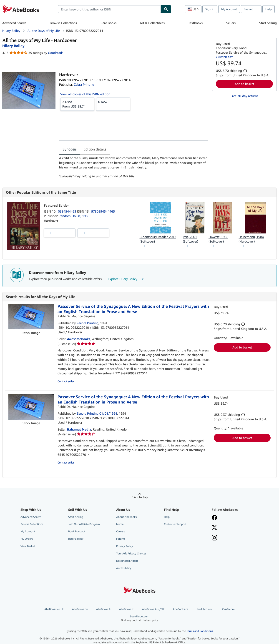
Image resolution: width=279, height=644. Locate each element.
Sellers (231, 23)
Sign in (210, 9)
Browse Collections (63, 23)
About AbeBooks (126, 517)
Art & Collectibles (152, 23)
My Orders (27, 539)
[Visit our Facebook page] (214, 518)
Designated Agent (127, 561)
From (77, 104)
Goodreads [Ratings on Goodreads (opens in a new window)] (56, 53)
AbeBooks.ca (181, 609)
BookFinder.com (139, 618)
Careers (121, 531)
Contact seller (66, 381)
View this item (225, 57)
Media (120, 524)
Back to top (139, 497)
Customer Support (175, 524)
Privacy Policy (124, 546)
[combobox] (109, 9)
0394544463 (68, 211)
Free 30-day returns (244, 96)
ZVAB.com (228, 609)
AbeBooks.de (80, 609)
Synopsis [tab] (70, 149)
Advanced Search (14, 23)
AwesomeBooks (79, 339)
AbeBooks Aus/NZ (153, 609)
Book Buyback (77, 531)
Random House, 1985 (74, 216)
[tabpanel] (134, 167)
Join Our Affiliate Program (84, 524)
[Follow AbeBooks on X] (214, 528)
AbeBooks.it (126, 609)
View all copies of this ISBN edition (85, 94)
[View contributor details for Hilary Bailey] (13, 46)
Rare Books (108, 23)
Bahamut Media (79, 429)
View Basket (28, 546)
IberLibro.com (205, 609)
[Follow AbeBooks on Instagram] (214, 538)
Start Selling (268, 23)
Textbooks (195, 23)
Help (269, 9)
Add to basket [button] (244, 84)
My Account (229, 9)
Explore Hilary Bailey (126, 279)
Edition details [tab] (95, 149)
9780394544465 (103, 211)
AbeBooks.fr (103, 609)
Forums (121, 539)
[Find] (166, 9)
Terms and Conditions (200, 631)
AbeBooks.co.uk (54, 609)
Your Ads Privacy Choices (131, 553)
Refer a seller (76, 539)
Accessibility (124, 568)
